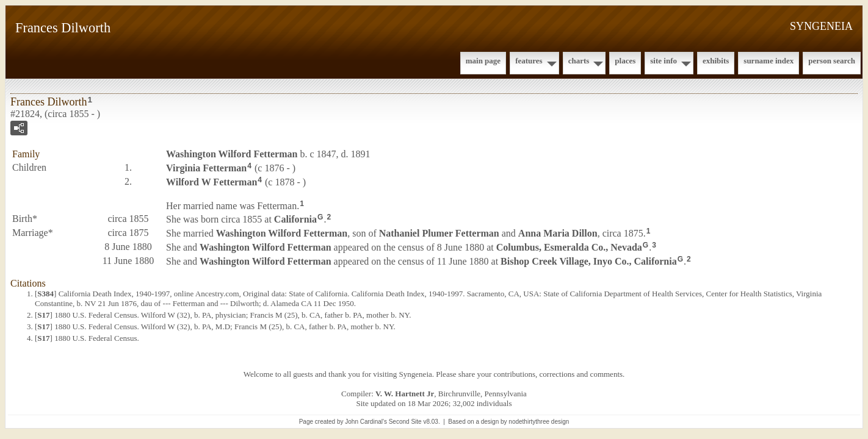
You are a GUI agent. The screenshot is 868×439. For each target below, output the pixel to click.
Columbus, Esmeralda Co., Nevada (569, 247)
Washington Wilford (232, 154)
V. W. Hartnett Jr (405, 394)
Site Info (664, 61)
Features (529, 61)
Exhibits (716, 61)
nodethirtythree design (539, 422)
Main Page (483, 61)
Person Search (832, 61)
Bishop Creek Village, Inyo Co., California (589, 261)
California (295, 219)
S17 (43, 315)
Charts (579, 61)
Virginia (206, 168)
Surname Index (769, 61)
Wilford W (212, 182)
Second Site (405, 422)
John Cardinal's (366, 422)
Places (625, 61)
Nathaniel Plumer (439, 233)
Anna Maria (558, 233)
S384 (45, 294)
